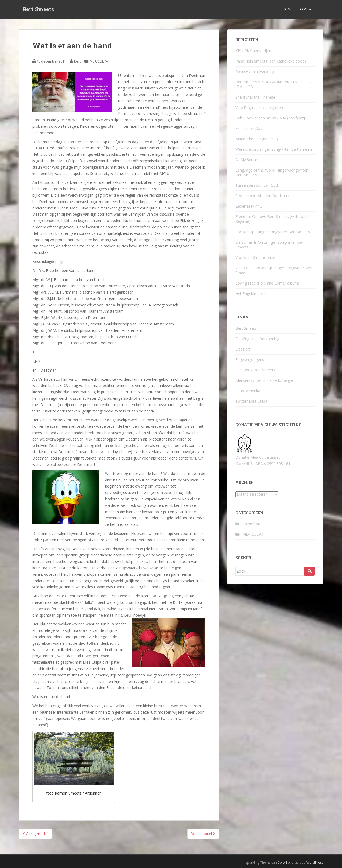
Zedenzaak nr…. (249, 206)
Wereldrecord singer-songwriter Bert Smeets (274, 149)
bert (77, 61)
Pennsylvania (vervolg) (255, 71)
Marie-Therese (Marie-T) (257, 139)
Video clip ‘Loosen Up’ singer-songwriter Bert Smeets (274, 270)
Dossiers (243, 349)
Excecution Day (249, 128)
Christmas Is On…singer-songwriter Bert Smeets (270, 245)
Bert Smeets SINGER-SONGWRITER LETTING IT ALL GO (275, 84)
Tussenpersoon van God (257, 185)
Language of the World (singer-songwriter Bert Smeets (271, 172)
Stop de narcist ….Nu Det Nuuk (262, 196)
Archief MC (252, 524)
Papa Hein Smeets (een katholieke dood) (271, 61)
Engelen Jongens (250, 359)
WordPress (315, 863)
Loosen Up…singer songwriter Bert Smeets (273, 232)
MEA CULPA (99, 61)
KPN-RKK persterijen (253, 51)
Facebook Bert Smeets (255, 370)
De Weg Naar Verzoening (257, 339)
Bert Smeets (38, 9)
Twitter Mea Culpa (251, 401)
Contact (308, 9)
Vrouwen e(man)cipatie (255, 257)
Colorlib (284, 863)
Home (287, 9)
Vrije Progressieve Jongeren (259, 108)
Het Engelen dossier (253, 293)
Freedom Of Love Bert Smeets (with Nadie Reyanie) (272, 219)
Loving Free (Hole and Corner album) (267, 283)
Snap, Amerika (248, 391)
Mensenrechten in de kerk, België (264, 380)
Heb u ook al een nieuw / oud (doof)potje (271, 118)
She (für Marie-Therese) (256, 97)
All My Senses (247, 160)
